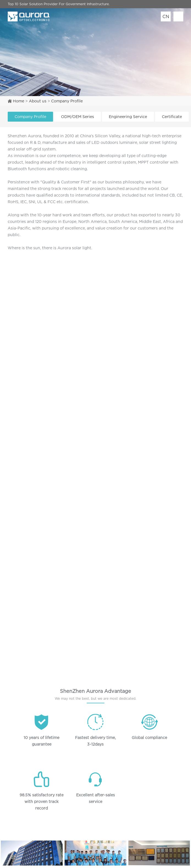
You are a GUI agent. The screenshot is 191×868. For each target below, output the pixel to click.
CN (166, 16)
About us (38, 101)
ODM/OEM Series (77, 117)
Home (19, 101)
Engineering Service (128, 117)
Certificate (172, 117)
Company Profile (67, 101)
